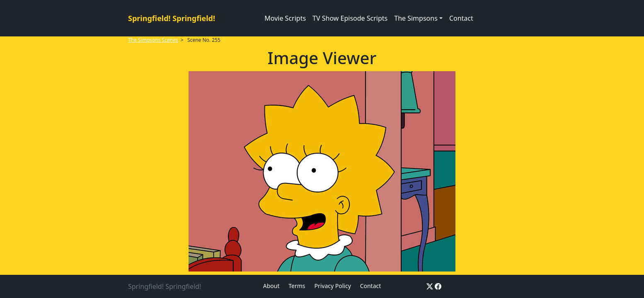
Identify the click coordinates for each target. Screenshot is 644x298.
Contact (461, 18)
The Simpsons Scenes (153, 40)
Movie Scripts (285, 18)
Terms (297, 286)
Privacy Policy (332, 286)
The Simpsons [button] (416, 18)
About (271, 286)
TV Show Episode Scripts (350, 18)
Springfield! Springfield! (172, 18)
